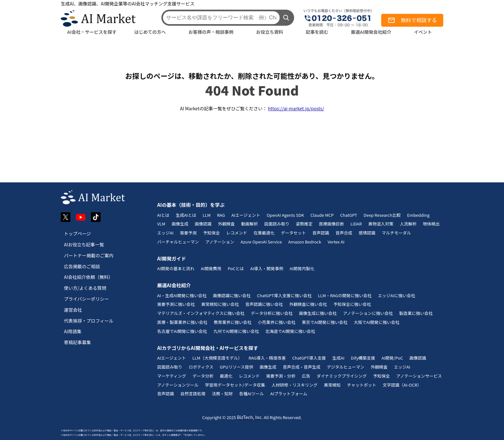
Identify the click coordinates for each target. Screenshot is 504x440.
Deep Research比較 (382, 215)
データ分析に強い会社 (272, 313)
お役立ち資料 (270, 32)
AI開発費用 (211, 268)
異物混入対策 (381, 224)
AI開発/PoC (392, 358)
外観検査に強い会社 (308, 304)
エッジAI (165, 233)
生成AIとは (186, 215)
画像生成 (180, 224)
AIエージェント (246, 215)
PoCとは (236, 268)
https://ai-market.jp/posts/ (296, 108)
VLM (161, 224)
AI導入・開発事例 (267, 268)
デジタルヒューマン (346, 367)
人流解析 (408, 224)
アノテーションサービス (419, 376)
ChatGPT (349, 215)
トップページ (77, 234)
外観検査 (226, 224)
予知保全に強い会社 (352, 304)
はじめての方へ (150, 32)
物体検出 (431, 224)
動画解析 (249, 224)
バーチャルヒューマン (178, 242)
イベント (423, 32)
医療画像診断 (331, 224)
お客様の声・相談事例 (211, 32)
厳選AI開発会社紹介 (371, 32)
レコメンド (237, 233)
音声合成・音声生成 (302, 367)
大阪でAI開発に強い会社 (377, 322)
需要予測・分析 (281, 376)
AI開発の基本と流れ (176, 268)
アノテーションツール (178, 385)
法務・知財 (222, 394)
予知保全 (212, 233)
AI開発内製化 (302, 268)
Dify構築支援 (363, 358)
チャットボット (362, 385)
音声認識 (321, 233)
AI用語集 (73, 331)
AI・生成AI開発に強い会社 (182, 295)
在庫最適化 (264, 233)
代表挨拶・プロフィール (89, 321)
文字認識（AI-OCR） (402, 385)
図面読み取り (277, 224)
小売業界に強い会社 (277, 322)
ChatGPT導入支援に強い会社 (284, 295)
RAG (221, 215)
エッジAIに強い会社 (397, 295)
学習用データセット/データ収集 (235, 385)
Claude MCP (322, 215)
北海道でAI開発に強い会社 (290, 331)
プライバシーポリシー (86, 299)
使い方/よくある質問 (85, 288)
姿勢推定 (304, 224)
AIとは (163, 215)
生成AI (338, 358)
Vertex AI (336, 242)
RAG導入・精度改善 (267, 358)
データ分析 (203, 376)
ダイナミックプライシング (342, 376)
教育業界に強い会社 (233, 322)
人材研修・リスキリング (295, 385)
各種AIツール (252, 394)
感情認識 (367, 233)
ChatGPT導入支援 (309, 358)
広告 (306, 376)
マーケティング (172, 376)
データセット (293, 233)
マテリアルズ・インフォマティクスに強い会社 (201, 313)
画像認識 (203, 224)
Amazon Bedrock (305, 242)
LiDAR (356, 224)
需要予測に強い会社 (176, 304)
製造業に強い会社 (416, 313)
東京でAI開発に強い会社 (325, 322)
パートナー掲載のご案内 (89, 255)
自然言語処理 (193, 394)
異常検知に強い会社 (220, 304)
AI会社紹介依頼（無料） (89, 277)
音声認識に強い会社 (264, 304)
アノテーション (220, 242)
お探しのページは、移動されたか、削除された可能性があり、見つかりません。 (252, 76)
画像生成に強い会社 (318, 313)
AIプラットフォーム (289, 394)
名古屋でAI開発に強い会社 (182, 331)
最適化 (226, 376)
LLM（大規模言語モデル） (217, 358)
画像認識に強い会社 (232, 295)
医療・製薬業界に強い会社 (182, 322)
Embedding (418, 215)
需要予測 (188, 233)
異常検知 (332, 385)
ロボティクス (201, 367)
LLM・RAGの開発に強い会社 (345, 295)
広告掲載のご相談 (82, 266)
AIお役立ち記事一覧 (84, 244)
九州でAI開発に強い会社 (236, 331)
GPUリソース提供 (237, 367)
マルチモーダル (396, 233)
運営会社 (73, 310)
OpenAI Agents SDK (285, 215)
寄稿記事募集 (77, 342)
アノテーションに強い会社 (368, 313)
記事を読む (317, 32)
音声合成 (344, 233)
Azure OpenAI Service (261, 242)
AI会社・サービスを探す (92, 32)
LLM (207, 215)
